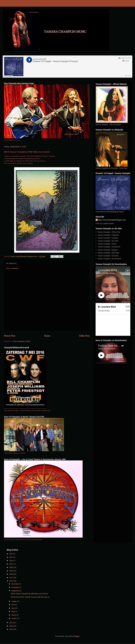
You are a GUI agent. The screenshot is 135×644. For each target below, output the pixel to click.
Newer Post (10, 336)
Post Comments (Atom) (22, 341)
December (15, 584)
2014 (11, 626)
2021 (11, 564)
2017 (11, 578)
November (15, 587)
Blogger (77, 636)
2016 (11, 581)
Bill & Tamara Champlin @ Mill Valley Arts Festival (29, 594)
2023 (11, 557)
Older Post (84, 336)
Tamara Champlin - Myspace (108, 250)
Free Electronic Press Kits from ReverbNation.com (111, 363)
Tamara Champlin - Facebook (108, 256)
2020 (11, 567)
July (13, 605)
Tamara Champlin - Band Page (108, 253)
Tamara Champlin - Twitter (107, 244)
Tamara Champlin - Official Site (109, 232)
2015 (11, 623)
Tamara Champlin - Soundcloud (109, 247)
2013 (11, 629)
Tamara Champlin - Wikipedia (108, 235)
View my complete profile (105, 223)
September (15, 591)
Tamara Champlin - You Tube (108, 241)
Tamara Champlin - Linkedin (108, 238)
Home (47, 336)
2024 (11, 554)
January (14, 618)
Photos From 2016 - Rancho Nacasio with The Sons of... (31, 597)
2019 (11, 571)
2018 (11, 574)
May (13, 611)
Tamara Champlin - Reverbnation (109, 259)
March (14, 615)
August (14, 601)
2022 (11, 561)
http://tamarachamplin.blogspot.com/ (112, 220)
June (13, 608)
